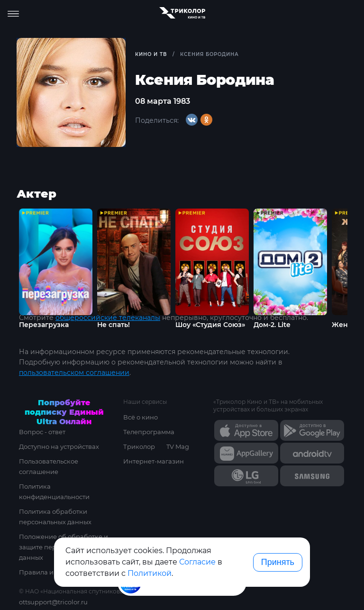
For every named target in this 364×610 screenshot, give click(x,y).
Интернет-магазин (154, 461)
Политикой (150, 573)
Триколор (139, 446)
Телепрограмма (149, 432)
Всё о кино (141, 417)
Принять (278, 562)
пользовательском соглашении (74, 373)
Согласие (197, 562)
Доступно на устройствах (59, 446)
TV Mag (178, 446)
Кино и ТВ (151, 54)
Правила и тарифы (49, 572)
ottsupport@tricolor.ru (53, 602)
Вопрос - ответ (42, 432)
